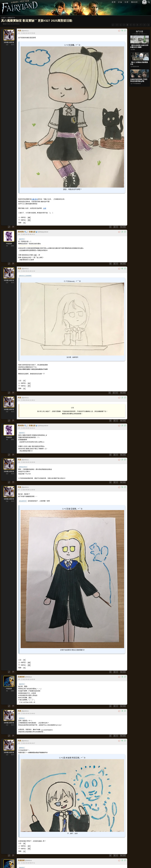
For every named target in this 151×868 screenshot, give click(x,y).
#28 (29, 217)
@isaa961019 (23, 500)
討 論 (120, 2)
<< (117, 25)
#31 (29, 382)
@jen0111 (22, 239)
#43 (29, 847)
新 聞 (114, 2)
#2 (24, 658)
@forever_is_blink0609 (25, 275)
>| (148, 25)
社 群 (126, 2)
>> (144, 25)
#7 (24, 380)
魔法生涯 (134, 2)
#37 (29, 385)
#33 (29, 219)
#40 (29, 664)
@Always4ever (23, 466)
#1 (24, 222)
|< (113, 25)
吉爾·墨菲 (35, 199)
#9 (24, 842)
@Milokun (22, 717)
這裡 (45, 208)
